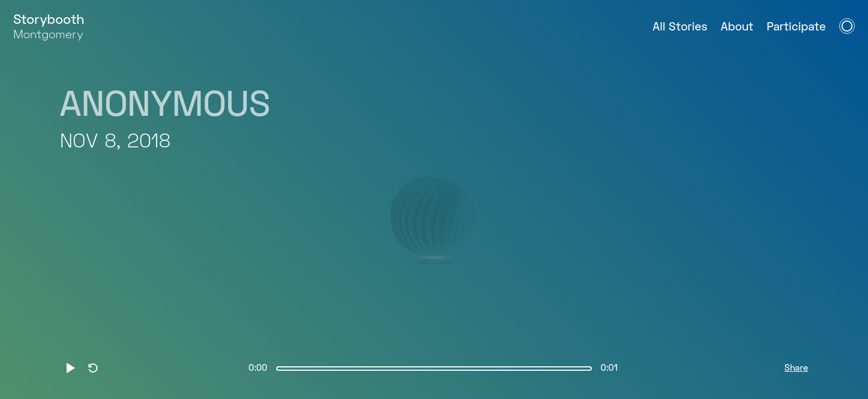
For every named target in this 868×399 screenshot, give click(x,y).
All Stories (680, 27)
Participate (796, 27)
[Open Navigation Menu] (847, 26)
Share (796, 369)
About (737, 27)
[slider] (434, 369)
